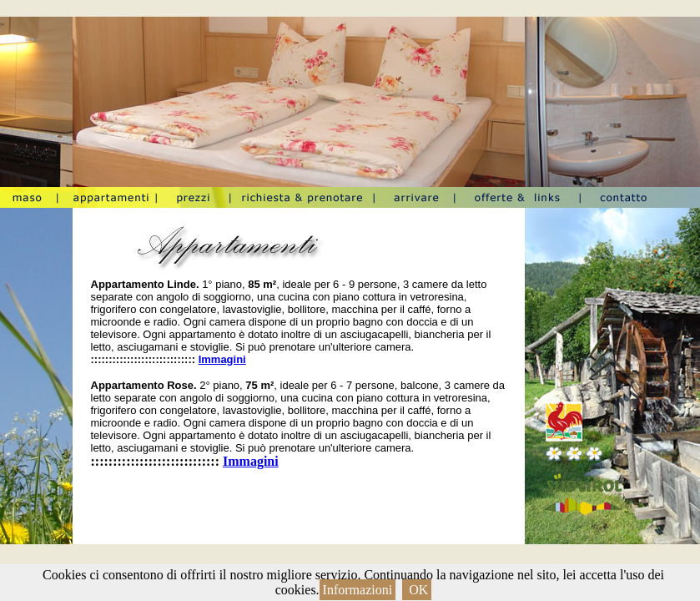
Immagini (222, 359)
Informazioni (358, 590)
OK (417, 590)
